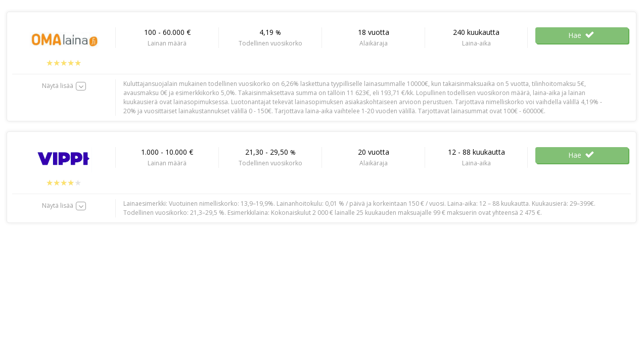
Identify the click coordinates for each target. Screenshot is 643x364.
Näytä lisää (58, 86)
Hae (582, 35)
